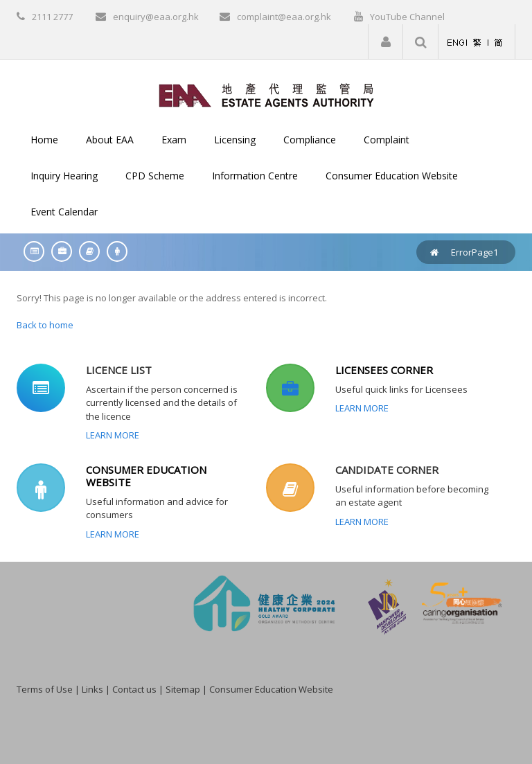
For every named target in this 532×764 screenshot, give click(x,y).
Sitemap (183, 689)
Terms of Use (45, 689)
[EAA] (266, 94)
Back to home (45, 325)
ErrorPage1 (475, 252)
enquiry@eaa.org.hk (156, 17)
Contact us (134, 689)
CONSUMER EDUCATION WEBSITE (146, 476)
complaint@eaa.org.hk (284, 17)
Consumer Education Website (271, 689)
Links (92, 689)
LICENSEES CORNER (384, 370)
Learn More (113, 435)
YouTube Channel (407, 17)
